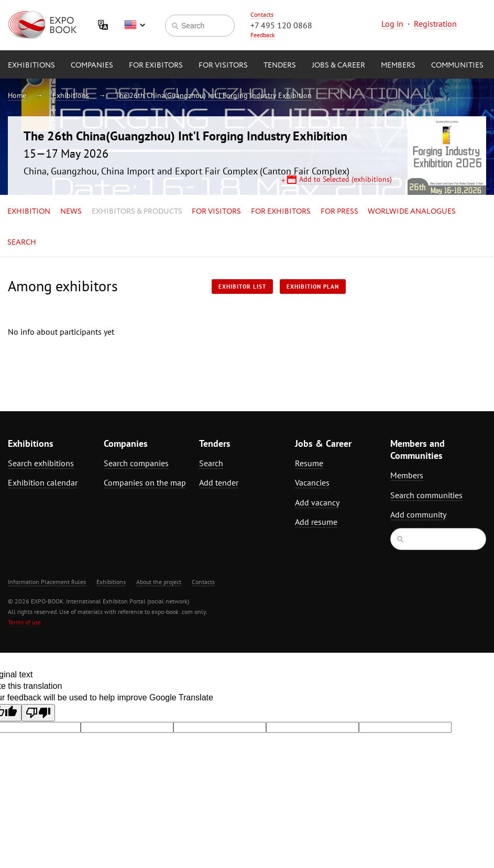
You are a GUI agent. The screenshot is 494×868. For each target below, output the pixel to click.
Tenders (280, 65)
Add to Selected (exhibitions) (345, 179)
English (135, 25)
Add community (418, 514)
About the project (159, 582)
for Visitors (223, 65)
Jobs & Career (338, 65)
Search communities (426, 495)
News (71, 212)
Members (398, 65)
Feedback (263, 35)
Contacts (262, 14)
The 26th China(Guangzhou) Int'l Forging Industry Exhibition (213, 95)
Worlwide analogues (412, 212)
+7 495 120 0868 (281, 25)
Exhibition (29, 212)
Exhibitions (31, 65)
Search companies (136, 463)
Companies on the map (145, 482)
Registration (435, 24)
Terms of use (24, 622)
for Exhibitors (281, 212)
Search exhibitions (41, 463)
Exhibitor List (242, 287)
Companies (92, 65)
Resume (309, 463)
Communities (457, 65)
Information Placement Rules (47, 582)
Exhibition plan (313, 287)
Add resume (316, 522)
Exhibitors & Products (137, 212)
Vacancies (312, 482)
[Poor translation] (38, 713)
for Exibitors (156, 65)
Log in (392, 24)
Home (17, 95)
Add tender (219, 482)
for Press (339, 212)
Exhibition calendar (43, 482)
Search (22, 243)
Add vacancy (317, 502)
